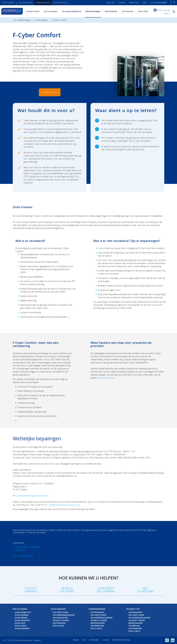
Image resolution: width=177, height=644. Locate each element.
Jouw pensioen (22, 620)
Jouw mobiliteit (23, 612)
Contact (122, 2)
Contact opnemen (31, 590)
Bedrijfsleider (111, 11)
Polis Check (143, 11)
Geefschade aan (145, 590)
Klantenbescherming (121, 640)
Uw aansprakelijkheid (71, 11)
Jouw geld (20, 623)
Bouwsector (60, 3)
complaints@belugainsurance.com (32, 496)
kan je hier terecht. (106, 378)
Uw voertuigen (50, 11)
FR (174, 2)
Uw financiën (128, 11)
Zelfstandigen (25, 3)
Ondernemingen (43, 3)
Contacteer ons (50, 92)
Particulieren (8, 3)
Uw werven (134, 626)
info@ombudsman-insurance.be (64, 505)
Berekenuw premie (67, 590)
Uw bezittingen (93, 11)
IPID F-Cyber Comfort (23, 556)
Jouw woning (22, 615)
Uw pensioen (59, 623)
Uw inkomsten (60, 618)
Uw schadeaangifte (159, 2)
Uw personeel (33, 11)
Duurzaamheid (22, 628)
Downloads (94, 640)
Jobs (145, 2)
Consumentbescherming (106, 590)
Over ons (110, 2)
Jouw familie (21, 618)
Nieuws (76, 640)
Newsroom (134, 2)
